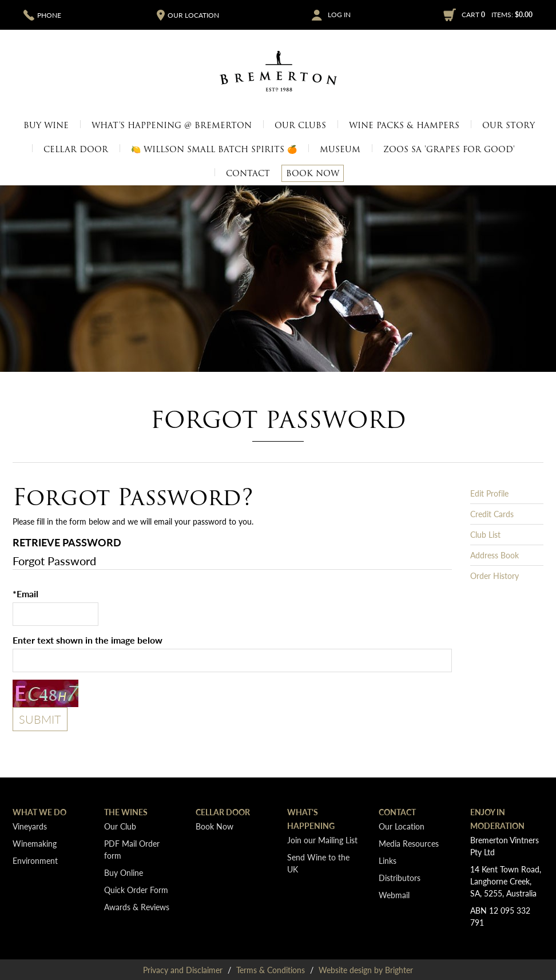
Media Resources (414, 168)
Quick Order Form (136, 890)
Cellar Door (76, 149)
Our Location (137, 168)
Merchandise (456, 168)
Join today (208, 168)
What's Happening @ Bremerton (172, 125)
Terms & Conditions (271, 970)
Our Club (120, 826)
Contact (248, 173)
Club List (485, 534)
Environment (35, 860)
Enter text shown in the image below (88, 640)
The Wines (126, 812)
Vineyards (346, 168)
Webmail (394, 895)
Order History (495, 576)
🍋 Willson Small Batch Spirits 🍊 (214, 149)
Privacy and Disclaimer (183, 970)
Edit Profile (489, 493)
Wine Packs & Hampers (404, 125)
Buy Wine (46, 125)
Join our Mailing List (322, 840)
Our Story (509, 125)
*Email (25, 594)
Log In (339, 15)
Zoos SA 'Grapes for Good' (449, 149)
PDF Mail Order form (132, 849)
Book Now (313, 173)
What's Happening (311, 819)
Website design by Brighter (366, 970)
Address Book (495, 555)
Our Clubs (300, 125)
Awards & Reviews (137, 907)
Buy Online (124, 872)
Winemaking (35, 843)
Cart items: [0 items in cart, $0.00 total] (497, 15)
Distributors (400, 878)
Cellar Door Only (109, 168)
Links (388, 860)
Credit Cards (492, 514)
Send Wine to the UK (318, 863)
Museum (395, 168)
